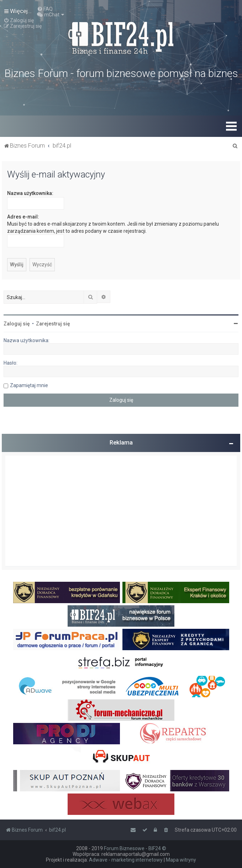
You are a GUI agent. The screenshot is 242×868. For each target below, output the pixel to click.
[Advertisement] (121, 511)
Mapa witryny (181, 860)
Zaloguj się (17, 324)
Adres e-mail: (23, 217)
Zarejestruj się (53, 324)
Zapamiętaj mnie (29, 385)
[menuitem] (45, 9)
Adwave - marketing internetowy (126, 860)
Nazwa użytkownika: (30, 193)
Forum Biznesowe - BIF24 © (135, 848)
